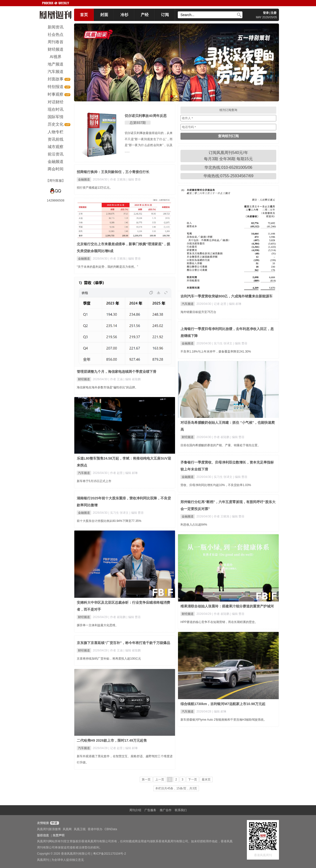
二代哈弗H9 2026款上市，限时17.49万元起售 (112, 740)
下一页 (193, 779)
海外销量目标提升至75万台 (198, 312)
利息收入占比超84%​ (194, 525)
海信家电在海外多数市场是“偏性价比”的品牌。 (107, 387)
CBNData (111, 829)
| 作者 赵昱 (116, 473)
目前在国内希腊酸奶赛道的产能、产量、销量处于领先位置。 (220, 445)
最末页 (206, 779)
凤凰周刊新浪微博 (49, 829)
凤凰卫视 (80, 829)
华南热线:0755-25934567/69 (228, 176)
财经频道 (84, 379)
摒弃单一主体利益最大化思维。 (98, 625)
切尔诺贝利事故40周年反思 (146, 116)
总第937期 (138, 123)
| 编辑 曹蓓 (134, 179)
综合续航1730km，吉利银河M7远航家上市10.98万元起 (223, 704)
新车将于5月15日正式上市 (94, 481)
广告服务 (150, 810)
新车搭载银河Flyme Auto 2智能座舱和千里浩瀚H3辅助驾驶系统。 (224, 720)
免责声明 (59, 835)
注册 (274, 13)
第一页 (146, 779)
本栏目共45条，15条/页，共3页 (176, 788)
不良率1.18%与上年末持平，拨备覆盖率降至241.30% (216, 352)
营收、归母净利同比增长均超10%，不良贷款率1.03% (216, 485)
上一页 (160, 779)
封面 (104, 15)
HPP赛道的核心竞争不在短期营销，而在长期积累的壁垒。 (219, 622)
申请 (54, 823)
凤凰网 (67, 829)
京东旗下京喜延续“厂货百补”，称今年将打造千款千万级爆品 (123, 643)
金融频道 (84, 179)
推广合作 (166, 810)
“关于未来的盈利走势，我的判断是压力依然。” (107, 267)
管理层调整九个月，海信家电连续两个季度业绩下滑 (117, 372)
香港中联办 (95, 829)
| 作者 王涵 (116, 379)
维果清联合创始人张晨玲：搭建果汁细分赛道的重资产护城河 (227, 606)
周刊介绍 (135, 810)
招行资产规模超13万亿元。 (95, 188)
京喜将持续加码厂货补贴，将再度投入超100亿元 (109, 659)
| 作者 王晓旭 (117, 179)
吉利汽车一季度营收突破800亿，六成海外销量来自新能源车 (227, 296)
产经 (145, 15)
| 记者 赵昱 (220, 304)
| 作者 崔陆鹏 (221, 437)
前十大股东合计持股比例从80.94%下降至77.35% (109, 521)
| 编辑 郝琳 (234, 304)
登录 (266, 13)
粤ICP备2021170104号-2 (109, 854)
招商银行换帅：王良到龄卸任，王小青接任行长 (113, 172)
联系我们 (181, 810)
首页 (84, 15)
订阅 (165, 15)
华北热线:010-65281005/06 (228, 167)
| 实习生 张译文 (223, 343)
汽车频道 (188, 304)
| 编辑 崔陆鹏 (132, 379)
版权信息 (43, 835)
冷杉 (124, 15)
